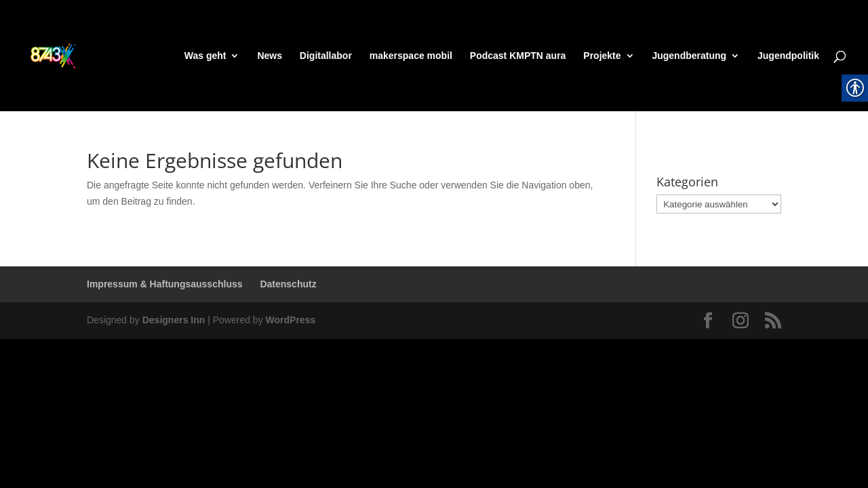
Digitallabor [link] (326, 56)
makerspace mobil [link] (411, 56)
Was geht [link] (205, 56)
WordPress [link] (291, 320)
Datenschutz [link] (288, 284)
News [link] (270, 56)
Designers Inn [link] (174, 320)
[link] (79, 55)
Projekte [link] (602, 56)
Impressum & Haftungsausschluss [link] (165, 284)
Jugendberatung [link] (689, 56)
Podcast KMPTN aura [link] (518, 56)
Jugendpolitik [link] (788, 56)
